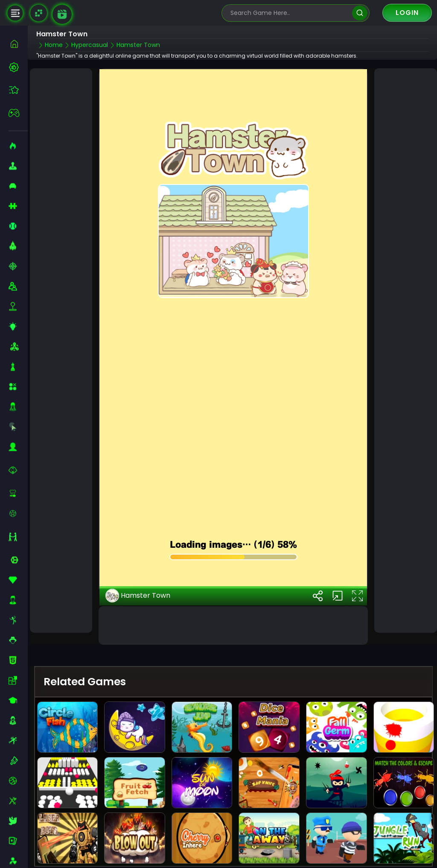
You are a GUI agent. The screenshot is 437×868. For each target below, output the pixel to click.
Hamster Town (138, 570)
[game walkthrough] (62, 14)
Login (407, 13)
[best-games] (18, 67)
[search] (360, 13)
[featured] (18, 90)
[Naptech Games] (39, 13)
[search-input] (289, 13)
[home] (18, 44)
